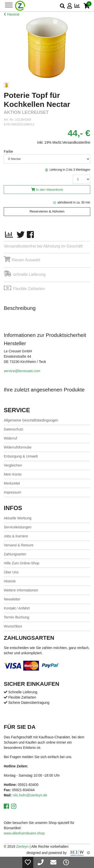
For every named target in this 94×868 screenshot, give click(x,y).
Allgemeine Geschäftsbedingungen (31, 420)
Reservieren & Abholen (47, 211)
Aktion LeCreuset (26, 113)
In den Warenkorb (50, 190)
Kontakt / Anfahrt (17, 608)
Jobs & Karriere (16, 536)
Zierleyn (22, 846)
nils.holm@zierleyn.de (30, 795)
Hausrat (12, 14)
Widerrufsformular (18, 447)
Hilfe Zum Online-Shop (22, 563)
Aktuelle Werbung (18, 518)
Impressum (12, 492)
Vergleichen (13, 465)
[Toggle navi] (9, 5)
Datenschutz (14, 429)
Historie (10, 581)
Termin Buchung (16, 617)
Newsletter (12, 599)
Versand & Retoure (19, 545)
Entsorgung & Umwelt (21, 456)
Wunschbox (13, 626)
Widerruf (10, 438)
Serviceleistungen (18, 527)
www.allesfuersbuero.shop (24, 833)
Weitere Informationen (21, 590)
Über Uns (11, 572)
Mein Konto (13, 474)
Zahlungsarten (15, 554)
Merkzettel (12, 483)
